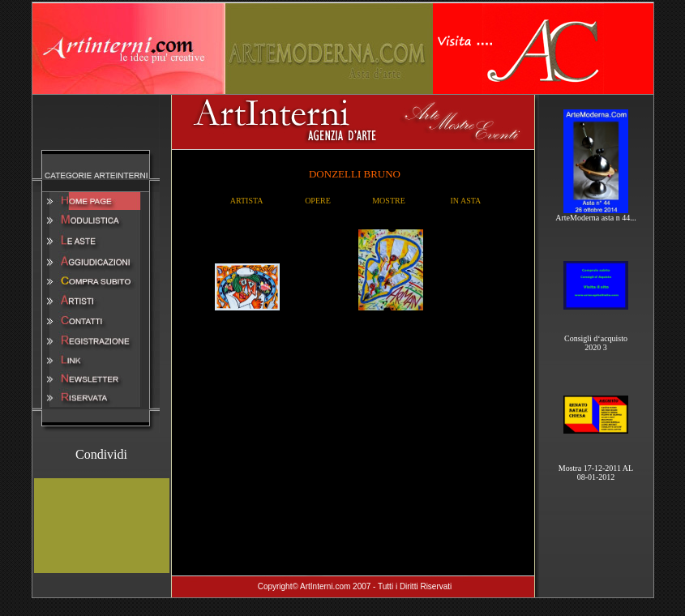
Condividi (101, 454)
